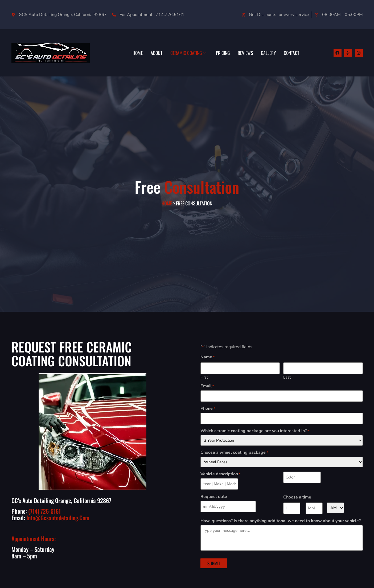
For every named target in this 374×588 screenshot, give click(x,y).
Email (207, 385)
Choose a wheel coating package (234, 450)
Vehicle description (220, 472)
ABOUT (150, 53)
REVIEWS (243, 53)
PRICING (219, 53)
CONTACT (291, 53)
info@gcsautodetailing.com (58, 518)
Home (167, 205)
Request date (214, 494)
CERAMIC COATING (183, 53)
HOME (131, 53)
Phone (208, 407)
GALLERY (267, 53)
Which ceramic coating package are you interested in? (255, 429)
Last (287, 376)
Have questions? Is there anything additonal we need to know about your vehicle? (281, 517)
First (204, 376)
